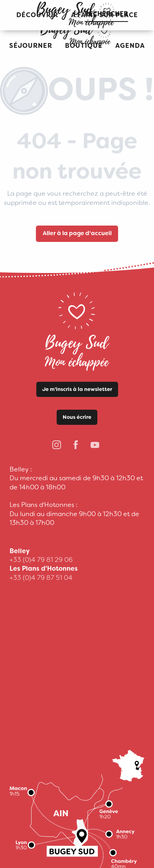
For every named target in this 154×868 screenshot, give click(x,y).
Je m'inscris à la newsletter (77, 389)
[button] (31, 46)
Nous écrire (77, 417)
